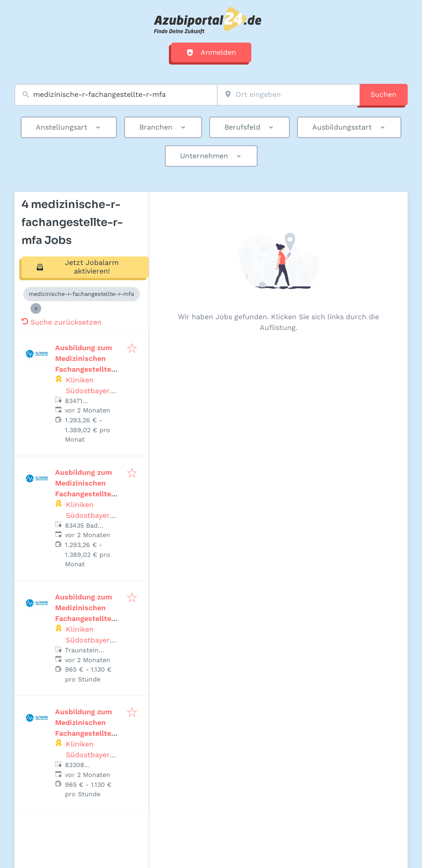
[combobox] (116, 95)
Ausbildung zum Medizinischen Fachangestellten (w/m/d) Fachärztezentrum (87, 618)
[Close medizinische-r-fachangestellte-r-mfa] (36, 308)
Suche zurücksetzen (62, 322)
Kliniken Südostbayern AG (90, 391)
